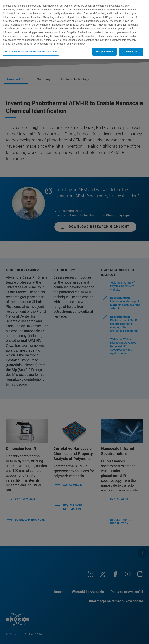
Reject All (131, 52)
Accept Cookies (104, 52)
